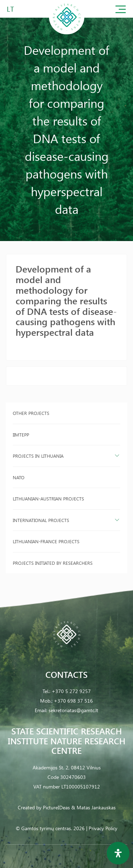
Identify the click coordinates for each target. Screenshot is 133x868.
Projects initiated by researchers (53, 563)
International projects (41, 520)
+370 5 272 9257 (71, 691)
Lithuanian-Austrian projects (48, 498)
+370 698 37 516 (73, 701)
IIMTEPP (21, 435)
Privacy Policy (103, 828)
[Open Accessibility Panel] (118, 853)
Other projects (31, 413)
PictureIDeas (56, 807)
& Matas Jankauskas (93, 807)
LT (10, 9)
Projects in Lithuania (38, 456)
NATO (19, 477)
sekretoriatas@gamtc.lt (73, 710)
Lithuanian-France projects (46, 541)
